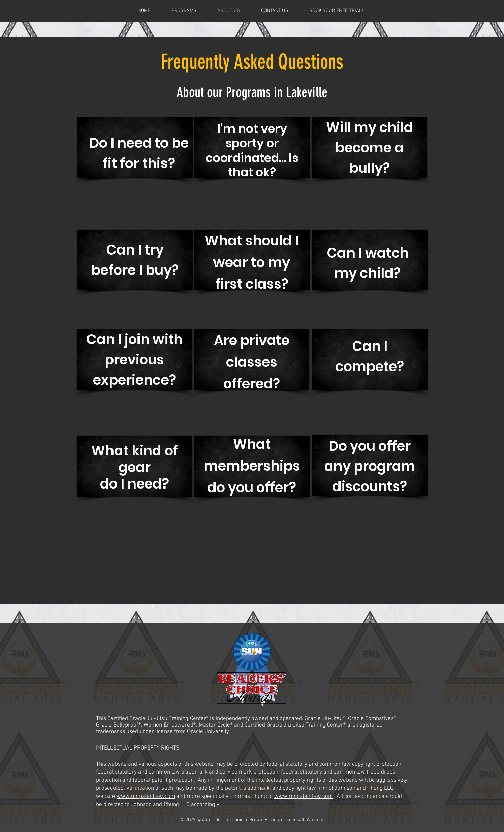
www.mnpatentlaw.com (146, 797)
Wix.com (315, 820)
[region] (135, 156)
